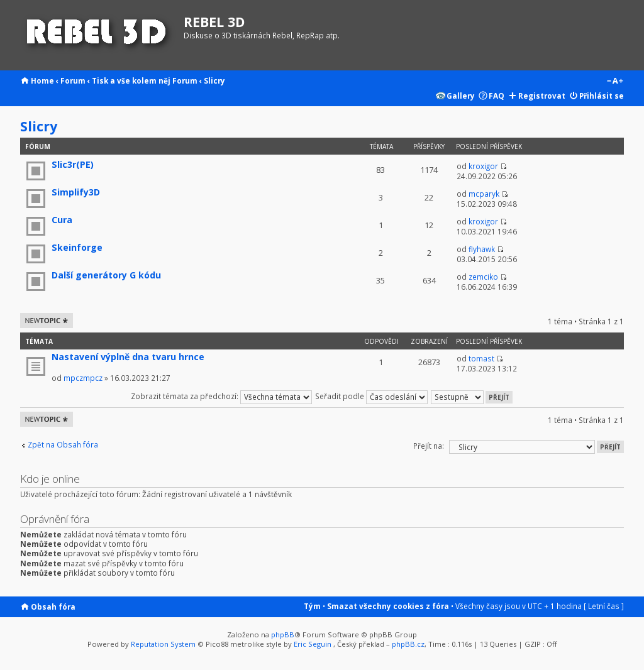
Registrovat (542, 96)
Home (42, 80)
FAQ (497, 96)
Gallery (461, 96)
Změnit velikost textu (615, 82)
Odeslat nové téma (47, 321)
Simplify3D (76, 192)
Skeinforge (77, 247)
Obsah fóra (53, 607)
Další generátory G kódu (106, 275)
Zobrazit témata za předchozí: (221, 396)
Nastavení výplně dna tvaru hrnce (128, 357)
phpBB (283, 634)
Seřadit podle (371, 396)
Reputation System (163, 644)
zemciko (483, 277)
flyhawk (482, 249)
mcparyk (484, 194)
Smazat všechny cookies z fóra (388, 606)
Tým (312, 606)
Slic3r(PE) (73, 164)
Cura (62, 220)
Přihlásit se (602, 96)
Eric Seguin (313, 644)
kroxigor (483, 166)
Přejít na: (429, 446)
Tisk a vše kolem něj (131, 80)
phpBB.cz (408, 644)
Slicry (214, 80)
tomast (481, 358)
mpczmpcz (83, 378)
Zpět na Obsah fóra (63, 445)
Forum (73, 80)
